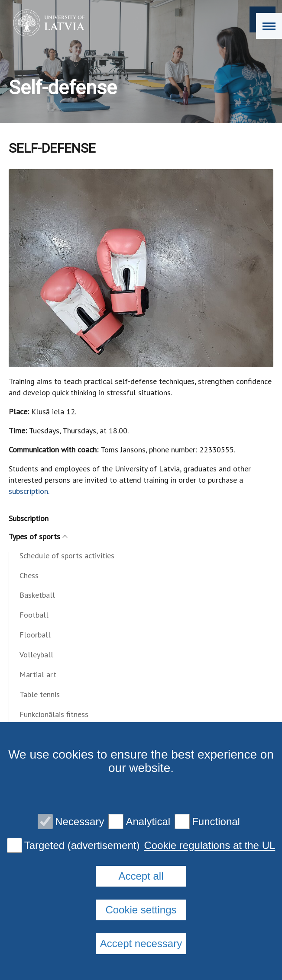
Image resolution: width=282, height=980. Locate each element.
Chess (29, 575)
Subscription (29, 518)
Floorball (35, 635)
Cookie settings (141, 910)
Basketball (37, 595)
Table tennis (40, 694)
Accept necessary (141, 943)
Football (34, 615)
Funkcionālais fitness (54, 714)
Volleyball (36, 655)
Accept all (141, 876)
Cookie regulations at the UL (209, 845)
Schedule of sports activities (67, 556)
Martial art (38, 674)
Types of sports (38, 536)
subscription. (29, 491)
